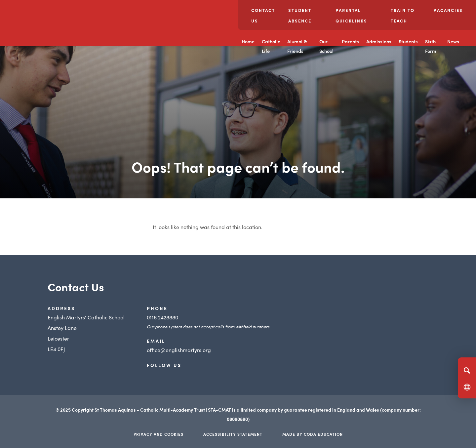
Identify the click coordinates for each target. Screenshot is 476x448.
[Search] (467, 370)
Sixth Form (431, 46)
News (453, 41)
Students (408, 41)
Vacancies (448, 10)
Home (248, 41)
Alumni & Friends (297, 46)
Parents (350, 41)
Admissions (379, 41)
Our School (326, 46)
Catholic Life (271, 46)
